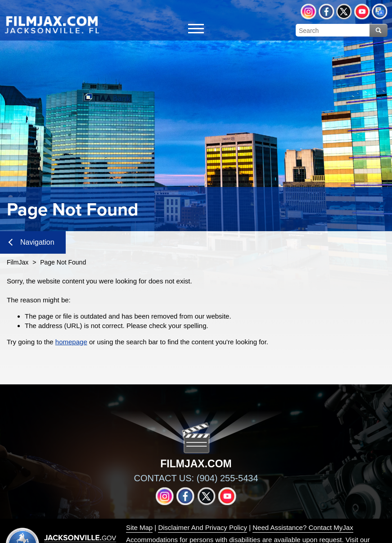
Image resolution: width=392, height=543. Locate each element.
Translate (380, 11)
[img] (52, 24)
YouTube (362, 11)
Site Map (139, 527)
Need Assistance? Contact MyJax (303, 527)
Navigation (32, 242)
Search (378, 30)
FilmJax (18, 262)
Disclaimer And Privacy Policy (203, 527)
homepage (71, 342)
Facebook (327, 11)
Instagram (309, 11)
